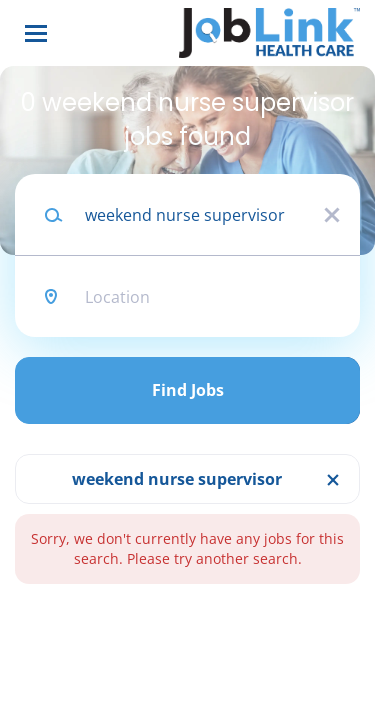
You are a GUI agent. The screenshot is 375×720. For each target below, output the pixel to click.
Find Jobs (188, 390)
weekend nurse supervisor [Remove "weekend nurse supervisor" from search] (177, 479)
